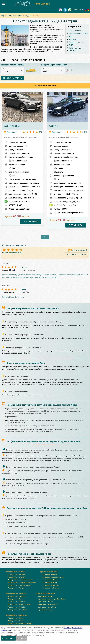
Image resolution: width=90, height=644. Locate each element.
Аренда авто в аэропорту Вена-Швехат (52, 599)
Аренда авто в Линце (46, 602)
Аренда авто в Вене (45, 596)
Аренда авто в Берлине (16, 574)
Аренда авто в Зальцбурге (48, 604)
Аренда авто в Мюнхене (17, 577)
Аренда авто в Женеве (16, 621)
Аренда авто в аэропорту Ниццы (20, 604)
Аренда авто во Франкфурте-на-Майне (22, 583)
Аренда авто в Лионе (16, 599)
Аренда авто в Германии (16, 572)
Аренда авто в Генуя (50, 583)
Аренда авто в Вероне (51, 585)
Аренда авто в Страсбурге (17, 610)
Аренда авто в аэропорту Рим (53, 577)
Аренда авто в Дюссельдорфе (19, 585)
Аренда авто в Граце (46, 610)
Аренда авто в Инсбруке (47, 607)
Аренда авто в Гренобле (17, 607)
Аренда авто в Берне (16, 618)
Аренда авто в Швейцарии (16, 615)
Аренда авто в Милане (51, 580)
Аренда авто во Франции (16, 593)
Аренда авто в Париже (16, 596)
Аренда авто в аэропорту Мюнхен (20, 580)
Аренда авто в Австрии (45, 593)
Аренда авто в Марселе (17, 602)
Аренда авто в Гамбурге (17, 588)
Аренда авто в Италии (49, 572)
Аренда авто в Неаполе (51, 588)
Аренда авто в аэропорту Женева (20, 623)
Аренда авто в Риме (50, 574)
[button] (13, 70)
